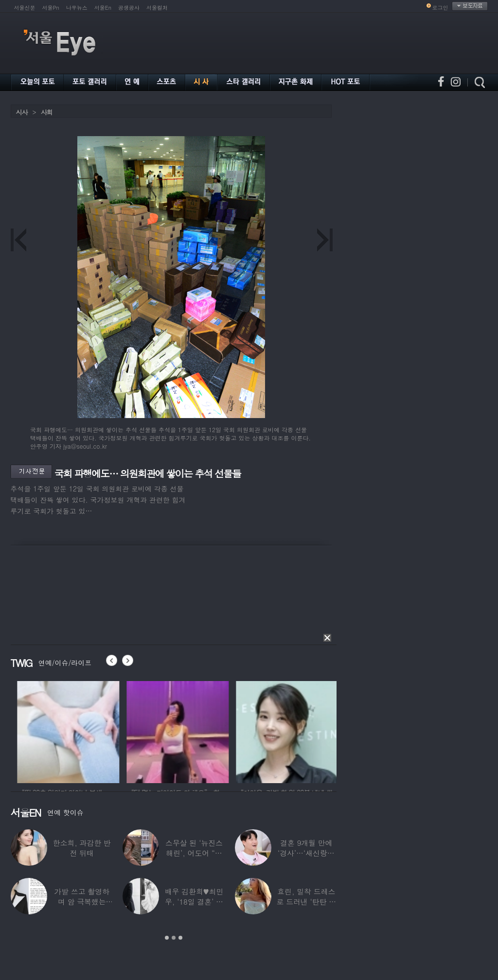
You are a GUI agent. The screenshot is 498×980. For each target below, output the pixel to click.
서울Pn (51, 8)
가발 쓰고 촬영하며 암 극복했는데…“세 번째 (82, 901)
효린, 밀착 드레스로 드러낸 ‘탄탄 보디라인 (306, 901)
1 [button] (167, 938)
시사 (22, 112)
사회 (47, 112)
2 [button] (174, 938)
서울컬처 (157, 8)
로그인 (440, 8)
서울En (103, 8)
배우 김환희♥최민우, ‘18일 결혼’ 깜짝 (194, 901)
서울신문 (25, 8)
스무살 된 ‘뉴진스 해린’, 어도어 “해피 (194, 853)
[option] (108, 731)
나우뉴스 (77, 8)
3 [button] (180, 938)
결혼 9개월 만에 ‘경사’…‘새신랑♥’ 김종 (306, 853)
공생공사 (129, 8)
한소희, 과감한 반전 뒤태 (82, 848)
